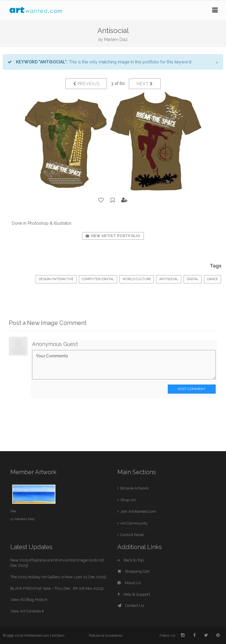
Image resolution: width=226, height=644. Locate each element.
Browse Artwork (134, 488)
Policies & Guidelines (106, 635)
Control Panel (132, 535)
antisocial (169, 279)
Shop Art (128, 500)
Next (145, 84)
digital (193, 279)
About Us (129, 583)
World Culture (137, 279)
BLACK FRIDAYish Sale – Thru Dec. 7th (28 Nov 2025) (57, 588)
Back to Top (131, 560)
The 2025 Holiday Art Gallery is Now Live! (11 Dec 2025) (58, 577)
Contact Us (131, 606)
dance (212, 279)
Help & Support (134, 594)
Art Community (134, 523)
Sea (13, 511)
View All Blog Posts (29, 600)
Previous (86, 84)
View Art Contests (27, 611)
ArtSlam (58, 635)
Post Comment (192, 389)
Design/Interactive (56, 279)
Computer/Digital (98, 279)
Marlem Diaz (116, 40)
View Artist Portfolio (113, 236)
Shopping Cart (134, 571)
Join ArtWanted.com (138, 511)
